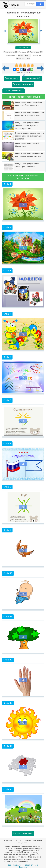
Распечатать (23, 48)
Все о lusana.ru (14, 865)
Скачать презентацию (14, 91)
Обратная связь (31, 865)
